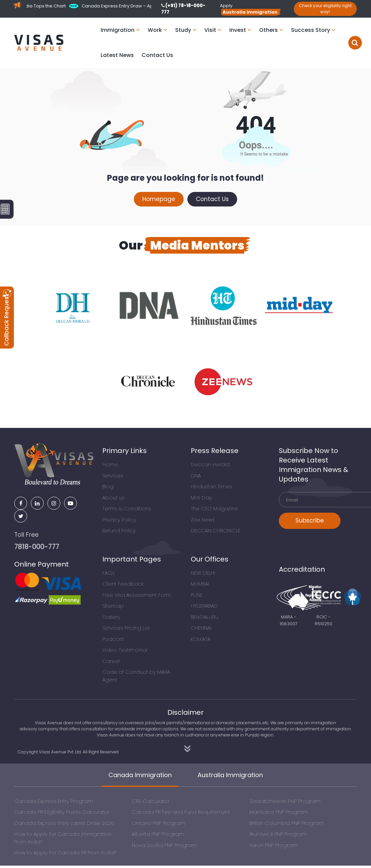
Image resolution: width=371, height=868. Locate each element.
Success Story (313, 30)
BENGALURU (204, 617)
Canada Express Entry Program (54, 801)
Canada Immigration (140, 775)
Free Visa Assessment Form (137, 595)
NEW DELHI (203, 573)
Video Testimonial (125, 650)
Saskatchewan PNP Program (285, 801)
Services (113, 476)
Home (110, 464)
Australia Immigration (230, 775)
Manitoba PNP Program (279, 812)
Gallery (111, 617)
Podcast (113, 639)
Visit (213, 30)
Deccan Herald (210, 464)
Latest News (117, 55)
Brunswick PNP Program (278, 834)
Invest (240, 30)
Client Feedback (123, 584)
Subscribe (310, 520)
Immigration (120, 30)
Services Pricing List (126, 628)
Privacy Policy (119, 520)
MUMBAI (200, 584)
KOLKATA (201, 639)
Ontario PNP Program (158, 823)
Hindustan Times (211, 486)
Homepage (159, 199)
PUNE (197, 595)
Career (111, 661)
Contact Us (157, 55)
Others (271, 30)
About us (114, 498)
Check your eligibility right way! (325, 9)
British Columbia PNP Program (287, 823)
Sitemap (113, 606)
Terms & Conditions (127, 508)
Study (186, 30)
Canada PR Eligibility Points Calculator (62, 812)
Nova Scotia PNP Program (164, 845)
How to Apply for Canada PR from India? (65, 853)
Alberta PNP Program (158, 834)
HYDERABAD (204, 606)
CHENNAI (201, 628)
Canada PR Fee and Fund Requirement (181, 812)
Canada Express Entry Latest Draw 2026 (64, 823)
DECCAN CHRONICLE (215, 530)
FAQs (109, 573)
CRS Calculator (151, 801)
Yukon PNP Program (273, 845)
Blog (108, 486)
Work (158, 30)
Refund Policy (119, 530)
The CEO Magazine (214, 508)
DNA (196, 476)
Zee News (203, 520)
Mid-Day (201, 498)
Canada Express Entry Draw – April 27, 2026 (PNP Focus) (147, 6)
